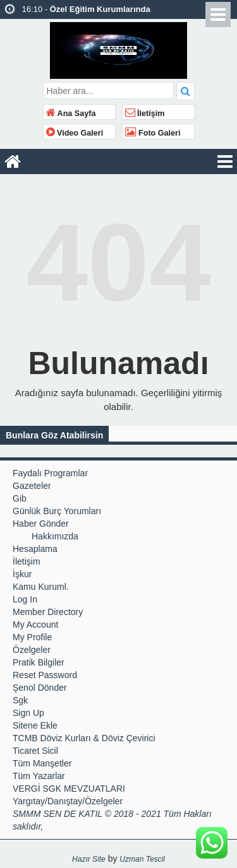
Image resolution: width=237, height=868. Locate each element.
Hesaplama (35, 549)
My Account (35, 625)
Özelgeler (32, 650)
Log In (25, 599)
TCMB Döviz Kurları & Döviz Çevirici (84, 738)
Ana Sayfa (71, 114)
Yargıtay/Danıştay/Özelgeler (68, 801)
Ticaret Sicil (35, 751)
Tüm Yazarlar (39, 776)
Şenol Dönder (40, 688)
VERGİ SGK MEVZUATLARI (69, 789)
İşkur (22, 574)
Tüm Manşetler (42, 763)
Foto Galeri (153, 133)
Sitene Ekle (35, 725)
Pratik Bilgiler (39, 662)
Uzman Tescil (142, 859)
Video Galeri (75, 133)
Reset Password (45, 675)
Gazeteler (32, 486)
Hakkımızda (55, 536)
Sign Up (28, 713)
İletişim (145, 114)
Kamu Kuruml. (41, 587)
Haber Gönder (41, 524)
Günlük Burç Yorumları (57, 511)
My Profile (32, 637)
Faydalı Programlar (50, 473)
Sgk (20, 700)
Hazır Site (89, 859)
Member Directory (48, 612)
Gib (20, 498)
